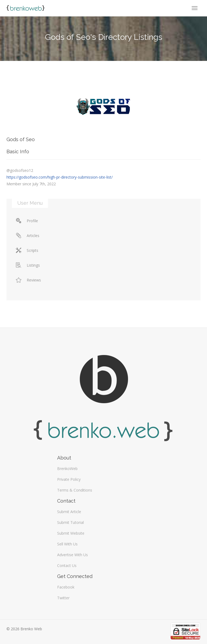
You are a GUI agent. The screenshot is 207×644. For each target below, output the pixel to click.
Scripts (27, 250)
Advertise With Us (73, 555)
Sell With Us (67, 544)
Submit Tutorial (70, 522)
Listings (28, 265)
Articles (28, 236)
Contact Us (67, 565)
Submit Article (69, 512)
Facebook (66, 587)
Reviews (28, 280)
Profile (27, 221)
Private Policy (69, 479)
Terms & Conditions (75, 490)
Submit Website (71, 533)
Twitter (63, 598)
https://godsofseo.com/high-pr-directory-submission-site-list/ (60, 177)
